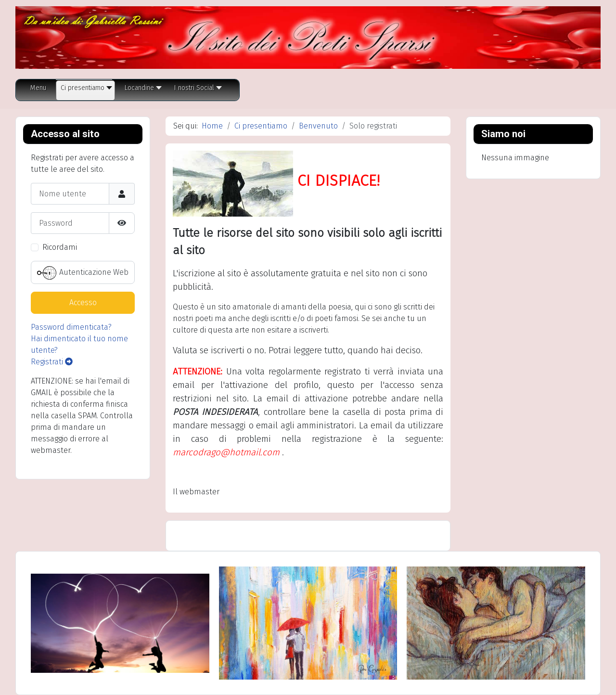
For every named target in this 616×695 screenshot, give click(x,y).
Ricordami (60, 247)
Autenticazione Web (83, 273)
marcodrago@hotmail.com (226, 452)
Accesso (83, 302)
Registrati (52, 362)
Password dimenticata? (71, 327)
